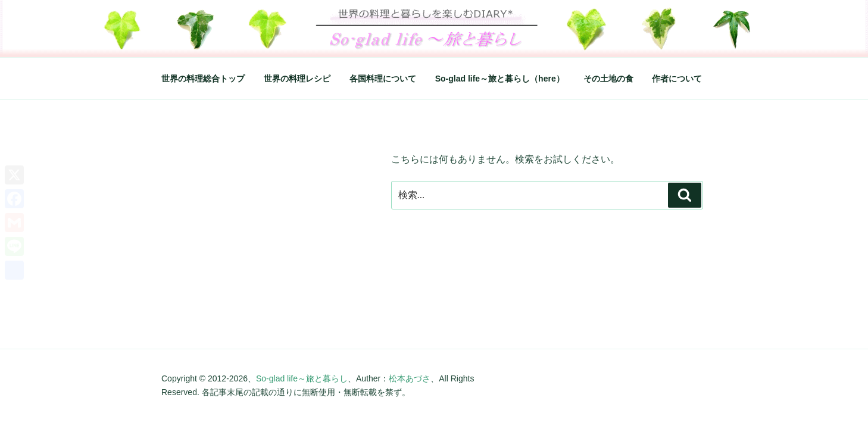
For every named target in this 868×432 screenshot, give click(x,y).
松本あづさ (410, 378)
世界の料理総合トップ (203, 79)
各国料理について (383, 79)
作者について (677, 79)
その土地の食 (608, 79)
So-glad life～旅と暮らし (302, 378)
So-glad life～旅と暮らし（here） (500, 79)
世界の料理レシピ (297, 79)
